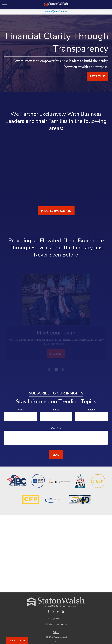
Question (56, 428)
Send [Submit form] (56, 455)
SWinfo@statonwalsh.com (56, 624)
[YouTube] (63, 611)
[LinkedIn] (58, 611)
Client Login (17, 641)
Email (56, 410)
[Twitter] (53, 611)
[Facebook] (48, 611)
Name (21, 410)
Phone (91, 410)
